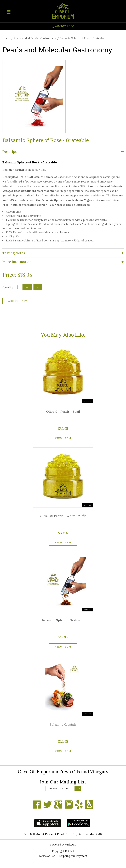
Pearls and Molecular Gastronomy (35, 38)
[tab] (63, 152)
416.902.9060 (65, 26)
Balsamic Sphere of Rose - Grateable (82, 38)
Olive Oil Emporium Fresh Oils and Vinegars (63, 772)
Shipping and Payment (73, 856)
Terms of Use (47, 856)
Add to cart (18, 301)
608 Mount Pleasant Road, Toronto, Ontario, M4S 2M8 (66, 834)
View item (63, 438)
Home (6, 38)
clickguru (71, 845)
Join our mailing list (63, 782)
